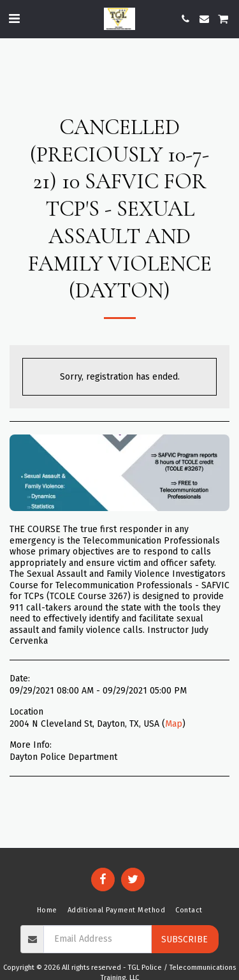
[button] (14, 19)
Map (174, 724)
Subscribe (185, 939)
